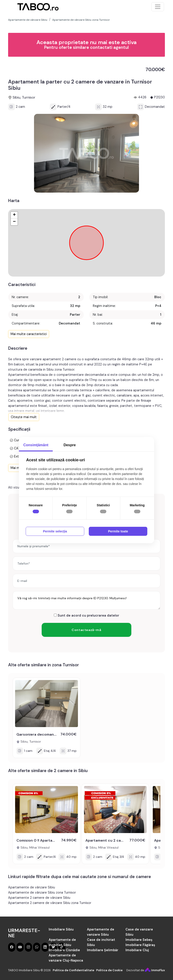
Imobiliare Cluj (137, 950)
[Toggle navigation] (158, 7)
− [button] (14, 222)
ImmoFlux (155, 970)
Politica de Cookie (109, 970)
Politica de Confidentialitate (73, 970)
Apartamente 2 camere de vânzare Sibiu (39, 898)
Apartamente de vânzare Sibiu (32, 887)
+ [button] (14, 215)
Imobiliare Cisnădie (64, 950)
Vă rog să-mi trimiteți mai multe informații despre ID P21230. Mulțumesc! (86, 600)
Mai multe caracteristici (29, 334)
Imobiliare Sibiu (61, 929)
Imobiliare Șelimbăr (103, 950)
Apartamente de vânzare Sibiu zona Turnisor (42, 892)
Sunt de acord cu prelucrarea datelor (86, 615)
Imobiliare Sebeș (139, 940)
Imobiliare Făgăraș (140, 945)
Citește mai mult (24, 417)
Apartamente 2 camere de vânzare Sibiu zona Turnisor (50, 903)
